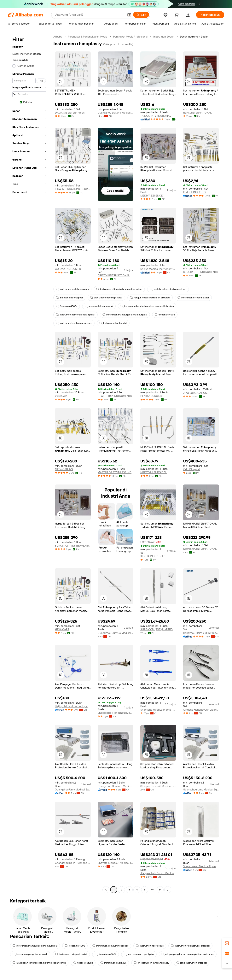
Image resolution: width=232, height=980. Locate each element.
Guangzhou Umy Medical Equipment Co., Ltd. (73, 789)
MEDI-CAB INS (64, 469)
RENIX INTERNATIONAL (197, 113)
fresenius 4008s (67, 306)
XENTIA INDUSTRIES (153, 556)
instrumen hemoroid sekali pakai (75, 315)
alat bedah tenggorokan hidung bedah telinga (39, 963)
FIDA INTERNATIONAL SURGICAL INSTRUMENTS (73, 189)
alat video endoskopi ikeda (106, 298)
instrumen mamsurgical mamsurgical (125, 315)
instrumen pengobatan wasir (30, 954)
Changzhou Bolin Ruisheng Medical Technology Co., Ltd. (73, 863)
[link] (227, 943)
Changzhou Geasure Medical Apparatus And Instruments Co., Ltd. (116, 786)
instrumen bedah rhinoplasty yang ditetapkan (147, 306)
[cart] (177, 15)
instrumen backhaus (113, 963)
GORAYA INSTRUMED (68, 269)
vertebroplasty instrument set (168, 289)
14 (160, 890)
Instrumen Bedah (164, 37)
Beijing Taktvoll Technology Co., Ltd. (73, 706)
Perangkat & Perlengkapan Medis (88, 37)
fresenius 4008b (106, 954)
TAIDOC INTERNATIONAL (156, 116)
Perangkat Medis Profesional (130, 37)
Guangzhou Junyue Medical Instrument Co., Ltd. (116, 633)
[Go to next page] (168, 890)
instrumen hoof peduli (113, 323)
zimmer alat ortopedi (69, 298)
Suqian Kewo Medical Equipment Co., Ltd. (201, 866)
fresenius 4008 (165, 315)
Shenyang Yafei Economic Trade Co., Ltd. (158, 710)
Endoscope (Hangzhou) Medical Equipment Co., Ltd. (116, 713)
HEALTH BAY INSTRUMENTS (115, 396)
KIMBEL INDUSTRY (195, 192)
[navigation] (29, 464)
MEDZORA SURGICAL (154, 472)
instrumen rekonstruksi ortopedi (190, 946)
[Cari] (141, 15)
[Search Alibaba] (90, 15)
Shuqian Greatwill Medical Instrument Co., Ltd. (158, 786)
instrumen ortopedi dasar (193, 298)
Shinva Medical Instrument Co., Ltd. (158, 269)
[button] (129, 15)
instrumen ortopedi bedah (71, 954)
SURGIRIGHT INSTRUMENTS (200, 272)
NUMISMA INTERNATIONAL (200, 549)
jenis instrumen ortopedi (192, 963)
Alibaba (58, 37)
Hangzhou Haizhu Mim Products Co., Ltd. (201, 633)
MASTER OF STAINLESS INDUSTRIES (116, 472)
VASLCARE (62, 396)
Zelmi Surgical (191, 469)
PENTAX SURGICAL (152, 396)
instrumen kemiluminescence (74, 323)
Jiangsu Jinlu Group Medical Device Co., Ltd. (158, 873)
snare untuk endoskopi (99, 306)
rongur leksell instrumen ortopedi (150, 298)
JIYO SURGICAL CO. (195, 393)
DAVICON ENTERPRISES (70, 113)
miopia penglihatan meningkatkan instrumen (188, 954)
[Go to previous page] (106, 890)
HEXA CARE (62, 629)
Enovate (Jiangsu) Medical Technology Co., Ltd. (116, 863)
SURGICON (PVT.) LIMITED (157, 629)
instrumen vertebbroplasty (72, 289)
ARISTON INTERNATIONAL (114, 275)
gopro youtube (83, 963)
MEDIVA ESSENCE (151, 196)
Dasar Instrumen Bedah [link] (194, 37)
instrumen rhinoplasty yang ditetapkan (119, 289)
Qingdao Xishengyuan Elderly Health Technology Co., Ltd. (201, 710)
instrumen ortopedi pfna (139, 954)
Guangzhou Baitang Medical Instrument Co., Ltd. (116, 113)
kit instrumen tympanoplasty (151, 963)
